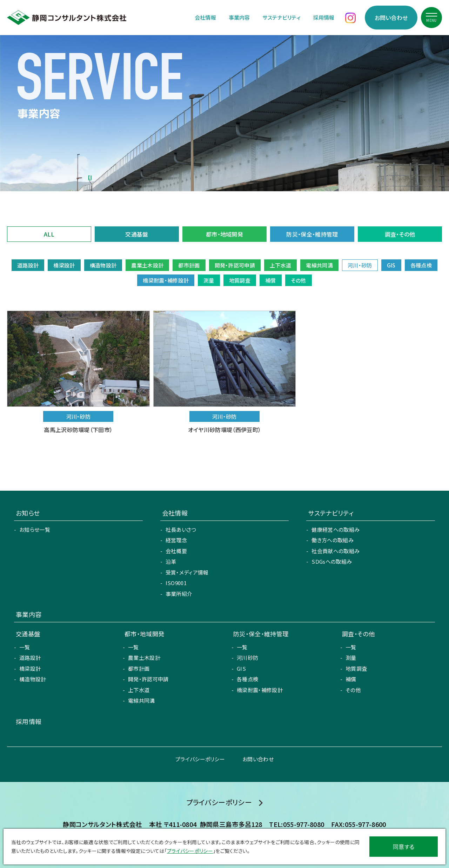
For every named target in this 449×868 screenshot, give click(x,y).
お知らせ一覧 (35, 529)
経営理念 (176, 540)
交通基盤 (137, 234)
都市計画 (139, 668)
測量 (351, 658)
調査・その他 (400, 234)
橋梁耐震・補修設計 (260, 690)
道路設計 (30, 658)
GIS (241, 668)
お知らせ (28, 513)
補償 (351, 679)
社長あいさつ (181, 529)
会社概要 (176, 551)
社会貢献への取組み (336, 551)
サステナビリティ (282, 17)
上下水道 (139, 690)
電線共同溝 (142, 700)
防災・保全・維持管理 (312, 234)
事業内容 (239, 17)
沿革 (171, 561)
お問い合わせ (391, 18)
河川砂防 (247, 658)
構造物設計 (33, 679)
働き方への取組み (333, 540)
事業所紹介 (179, 594)
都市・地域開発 (224, 234)
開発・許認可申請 (148, 679)
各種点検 (247, 679)
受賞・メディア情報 (187, 572)
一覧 (25, 647)
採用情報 (324, 17)
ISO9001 (176, 583)
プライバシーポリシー (200, 759)
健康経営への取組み (336, 529)
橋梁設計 (30, 668)
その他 (353, 690)
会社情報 (205, 17)
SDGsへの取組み (332, 561)
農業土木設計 (144, 658)
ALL (49, 234)
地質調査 (356, 668)
